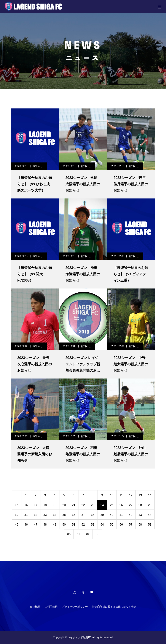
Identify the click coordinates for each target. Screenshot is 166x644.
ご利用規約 (51, 607)
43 (140, 515)
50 (64, 524)
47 (36, 524)
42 (131, 515)
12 (131, 495)
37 (83, 515)
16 (26, 505)
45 (17, 524)
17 (36, 505)
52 (83, 524)
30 (17, 515)
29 (150, 505)
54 (102, 524)
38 (93, 515)
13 (140, 495)
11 (121, 495)
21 (74, 505)
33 (45, 515)
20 (64, 505)
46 (26, 524)
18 (45, 505)
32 (36, 515)
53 (93, 524)
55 (112, 524)
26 (121, 505)
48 (45, 524)
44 (150, 515)
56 (121, 524)
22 (83, 505)
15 (17, 505)
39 (102, 515)
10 (112, 495)
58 (140, 524)
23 (93, 505)
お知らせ (38, 166)
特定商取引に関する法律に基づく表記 (114, 607)
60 (69, 534)
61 (78, 534)
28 (140, 505)
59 (150, 524)
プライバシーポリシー (75, 607)
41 (121, 515)
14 (150, 495)
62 (88, 534)
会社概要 (35, 607)
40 (112, 515)
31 (26, 515)
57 (131, 524)
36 (74, 515)
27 (131, 505)
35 (64, 515)
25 (112, 505)
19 (55, 505)
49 (55, 524)
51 (74, 524)
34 (55, 515)
